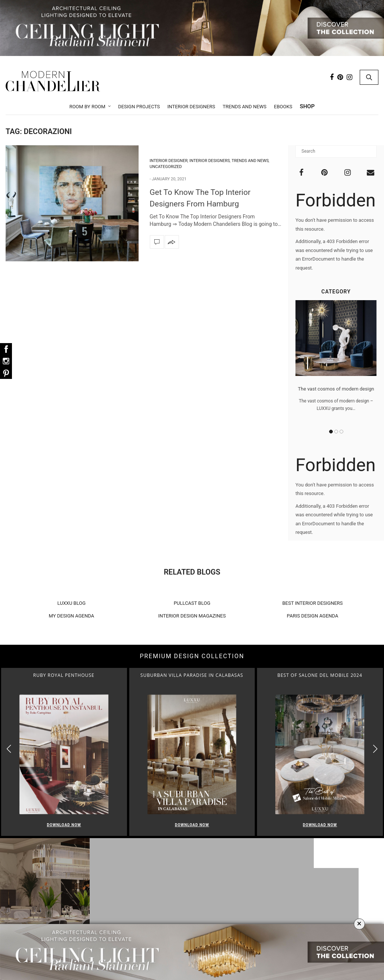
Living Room (194, 888)
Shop (307, 106)
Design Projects (139, 107)
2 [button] (336, 432)
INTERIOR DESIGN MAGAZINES (192, 616)
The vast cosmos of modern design (336, 389)
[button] (375, 749)
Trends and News (244, 107)
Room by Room (88, 107)
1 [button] (331, 432)
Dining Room (194, 898)
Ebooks (283, 107)
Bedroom (194, 917)
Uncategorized (166, 167)
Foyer (194, 908)
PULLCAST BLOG (192, 603)
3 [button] (341, 432)
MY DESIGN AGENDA (72, 616)
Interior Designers (191, 107)
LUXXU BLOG (72, 603)
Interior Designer (169, 161)
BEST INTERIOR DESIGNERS (313, 603)
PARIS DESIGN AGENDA (313, 616)
